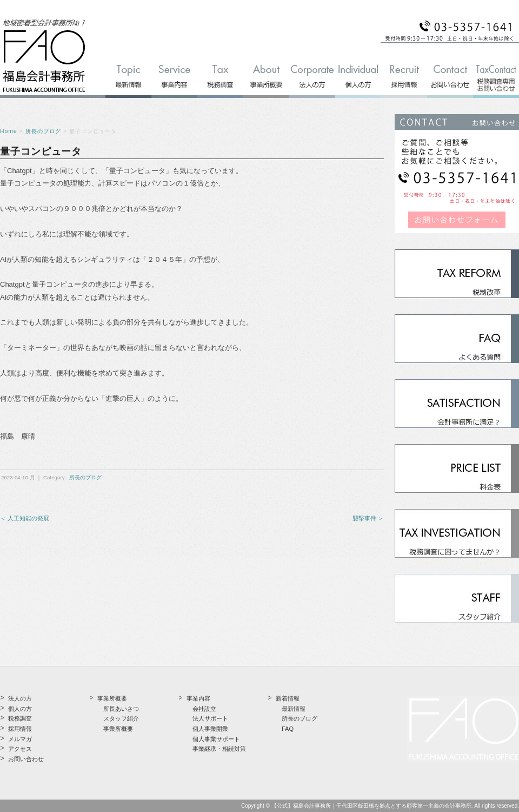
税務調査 (20, 718)
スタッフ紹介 (121, 718)
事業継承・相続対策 (219, 749)
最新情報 (294, 709)
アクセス (20, 749)
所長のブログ (43, 131)
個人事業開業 (210, 729)
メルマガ (20, 739)
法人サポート (210, 718)
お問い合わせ (26, 759)
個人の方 (20, 709)
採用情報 (20, 729)
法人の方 (20, 698)
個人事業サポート (216, 739)
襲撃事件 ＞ (368, 518)
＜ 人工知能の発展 (25, 518)
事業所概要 (118, 729)
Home (9, 131)
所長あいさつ (121, 709)
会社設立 (204, 709)
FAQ (288, 729)
